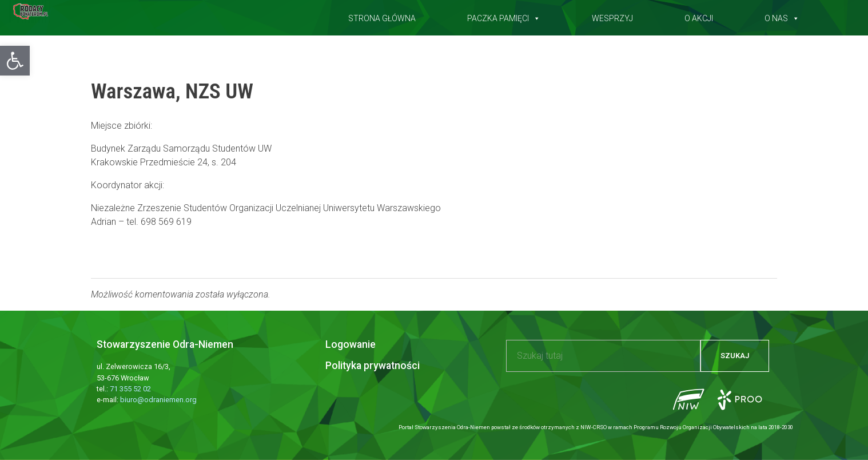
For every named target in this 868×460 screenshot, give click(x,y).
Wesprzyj (612, 16)
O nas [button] (782, 16)
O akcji (699, 16)
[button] (15, 61)
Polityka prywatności (373, 366)
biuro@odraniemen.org (158, 400)
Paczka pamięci (504, 16)
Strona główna (382, 16)
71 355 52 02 (130, 389)
